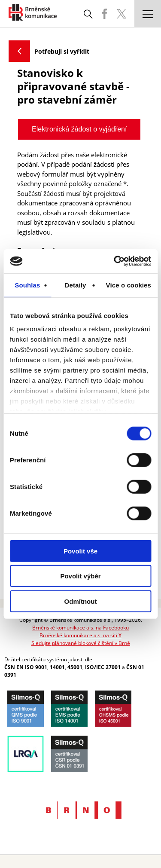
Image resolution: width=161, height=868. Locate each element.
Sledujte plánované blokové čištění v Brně (81, 643)
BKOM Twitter (122, 14)
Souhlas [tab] (27, 285)
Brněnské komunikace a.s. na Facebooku (80, 628)
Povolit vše (80, 551)
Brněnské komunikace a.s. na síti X (80, 635)
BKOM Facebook (104, 14)
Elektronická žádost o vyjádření (79, 129)
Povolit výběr (80, 576)
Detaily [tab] (76, 285)
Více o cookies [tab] (128, 285)
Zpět (19, 51)
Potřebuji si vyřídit (62, 51)
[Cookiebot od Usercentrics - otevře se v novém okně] (115, 261)
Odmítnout (81, 601)
